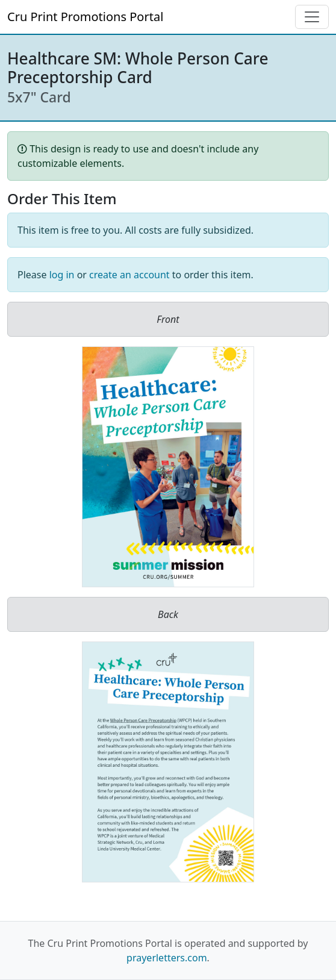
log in (62, 275)
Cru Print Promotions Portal (85, 17)
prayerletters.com (167, 958)
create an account (129, 275)
